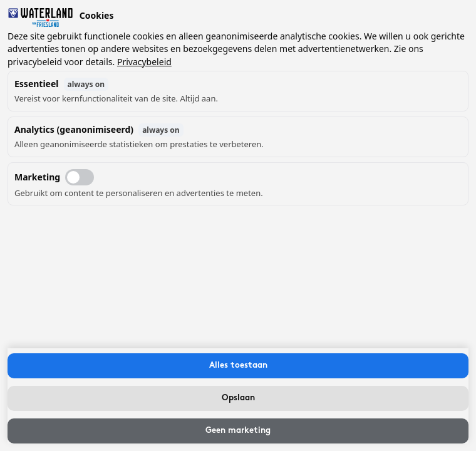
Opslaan (238, 398)
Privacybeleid (144, 62)
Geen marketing (238, 431)
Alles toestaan (238, 365)
